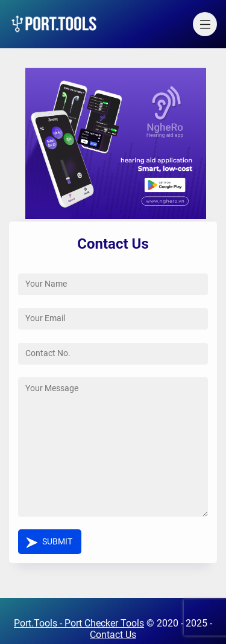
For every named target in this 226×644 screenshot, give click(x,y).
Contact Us (113, 635)
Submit (57, 542)
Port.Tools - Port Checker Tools (79, 623)
